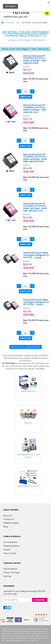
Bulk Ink (28, 423)
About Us (8, 516)
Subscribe (40, 600)
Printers (10, 23)
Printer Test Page (12, 573)
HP (18, 23)
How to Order (10, 553)
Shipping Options (11, 546)
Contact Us (9, 519)
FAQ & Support (10, 569)
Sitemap (7, 576)
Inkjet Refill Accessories (28, 486)
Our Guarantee (10, 542)
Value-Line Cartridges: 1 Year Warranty (28, 40)
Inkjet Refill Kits (28, 391)
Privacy (7, 550)
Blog (6, 527)
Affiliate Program (11, 523)
